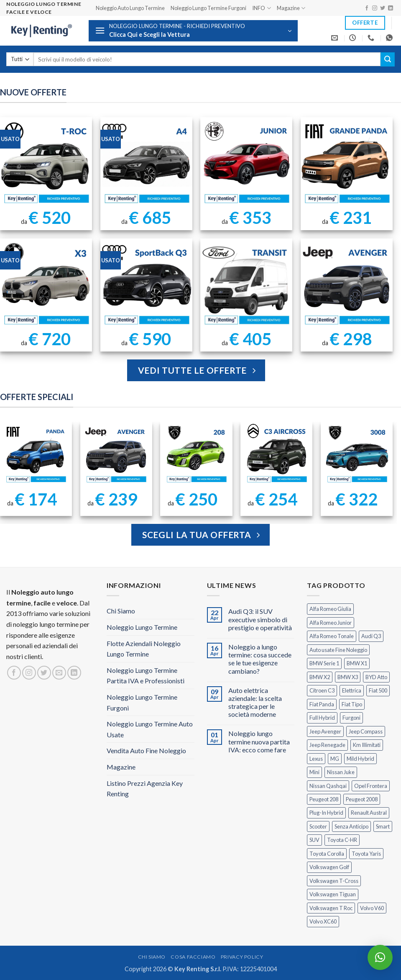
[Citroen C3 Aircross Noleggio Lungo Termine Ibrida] (277, 454)
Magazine (291, 8)
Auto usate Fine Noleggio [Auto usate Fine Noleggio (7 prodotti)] (338, 650)
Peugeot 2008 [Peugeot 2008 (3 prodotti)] (362, 799)
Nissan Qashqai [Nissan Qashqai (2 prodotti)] (328, 786)
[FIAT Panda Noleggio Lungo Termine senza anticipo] (36, 454)
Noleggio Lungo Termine (142, 627)
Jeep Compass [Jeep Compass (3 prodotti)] (366, 731)
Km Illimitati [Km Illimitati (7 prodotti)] (367, 745)
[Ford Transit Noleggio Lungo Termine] (246, 285)
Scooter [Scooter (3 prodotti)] (318, 826)
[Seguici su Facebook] (367, 8)
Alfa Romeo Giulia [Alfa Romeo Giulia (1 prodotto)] (330, 609)
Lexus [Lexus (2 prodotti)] (316, 759)
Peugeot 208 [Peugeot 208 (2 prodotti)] (324, 799)
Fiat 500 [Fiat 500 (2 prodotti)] (378, 690)
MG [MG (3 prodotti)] (335, 759)
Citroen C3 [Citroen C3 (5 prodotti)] (322, 690)
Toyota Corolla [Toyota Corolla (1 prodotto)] (327, 854)
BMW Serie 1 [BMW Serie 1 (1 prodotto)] (324, 663)
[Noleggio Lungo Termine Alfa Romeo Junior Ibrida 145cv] (246, 163)
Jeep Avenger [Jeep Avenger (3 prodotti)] (325, 731)
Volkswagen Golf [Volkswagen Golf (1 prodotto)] (329, 867)
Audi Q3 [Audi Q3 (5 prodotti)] (371, 636)
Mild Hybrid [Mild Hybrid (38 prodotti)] (360, 759)
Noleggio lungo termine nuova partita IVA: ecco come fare (259, 741)
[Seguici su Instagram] (375, 8)
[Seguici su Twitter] (383, 8)
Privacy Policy (242, 957)
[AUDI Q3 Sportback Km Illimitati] (146, 285)
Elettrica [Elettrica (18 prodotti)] (352, 690)
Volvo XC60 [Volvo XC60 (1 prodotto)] (323, 921)
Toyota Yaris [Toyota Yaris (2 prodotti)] (366, 854)
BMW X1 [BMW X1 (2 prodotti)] (357, 663)
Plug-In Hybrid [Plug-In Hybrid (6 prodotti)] (326, 813)
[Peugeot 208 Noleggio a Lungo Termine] (196, 454)
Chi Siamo (121, 611)
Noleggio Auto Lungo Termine (130, 8)
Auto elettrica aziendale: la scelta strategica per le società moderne (255, 702)
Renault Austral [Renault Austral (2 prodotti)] (369, 813)
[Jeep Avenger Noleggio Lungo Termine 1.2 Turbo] (347, 285)
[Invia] (388, 59)
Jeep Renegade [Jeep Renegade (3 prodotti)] (327, 745)
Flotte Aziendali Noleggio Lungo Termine (144, 649)
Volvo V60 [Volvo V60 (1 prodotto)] (372, 908)
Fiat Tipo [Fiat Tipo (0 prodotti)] (352, 704)
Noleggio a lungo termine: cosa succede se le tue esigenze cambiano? (260, 659)
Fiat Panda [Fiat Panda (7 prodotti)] (322, 704)
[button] (193, 31)
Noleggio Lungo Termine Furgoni (208, 8)
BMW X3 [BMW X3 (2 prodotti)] (348, 677)
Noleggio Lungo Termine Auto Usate (150, 729)
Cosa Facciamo (193, 957)
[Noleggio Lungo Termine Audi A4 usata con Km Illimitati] (146, 163)
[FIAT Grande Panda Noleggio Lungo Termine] (347, 163)
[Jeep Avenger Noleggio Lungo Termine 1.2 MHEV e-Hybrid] (116, 454)
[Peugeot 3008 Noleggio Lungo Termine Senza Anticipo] (357, 454)
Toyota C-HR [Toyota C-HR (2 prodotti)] (342, 840)
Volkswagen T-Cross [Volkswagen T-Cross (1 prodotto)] (334, 881)
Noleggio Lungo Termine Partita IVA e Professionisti (146, 676)
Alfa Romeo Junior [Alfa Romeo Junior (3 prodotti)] (331, 623)
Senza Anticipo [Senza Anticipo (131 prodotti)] (351, 826)
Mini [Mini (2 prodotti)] (314, 772)
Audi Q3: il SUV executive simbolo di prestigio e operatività (260, 619)
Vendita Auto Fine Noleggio (146, 750)
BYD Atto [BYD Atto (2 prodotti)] (376, 677)
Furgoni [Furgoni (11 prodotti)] (351, 718)
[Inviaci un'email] (59, 673)
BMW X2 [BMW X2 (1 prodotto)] (320, 677)
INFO (261, 8)
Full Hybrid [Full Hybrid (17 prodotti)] (322, 718)
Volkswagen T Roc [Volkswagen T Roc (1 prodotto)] (331, 908)
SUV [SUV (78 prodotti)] (314, 840)
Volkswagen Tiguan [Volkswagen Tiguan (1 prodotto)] (333, 894)
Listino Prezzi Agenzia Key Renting (145, 789)
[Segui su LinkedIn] (391, 8)
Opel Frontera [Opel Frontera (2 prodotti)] (371, 786)
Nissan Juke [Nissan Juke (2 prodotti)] (341, 772)
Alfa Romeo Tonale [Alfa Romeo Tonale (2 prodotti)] (332, 636)
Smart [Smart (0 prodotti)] (383, 826)
